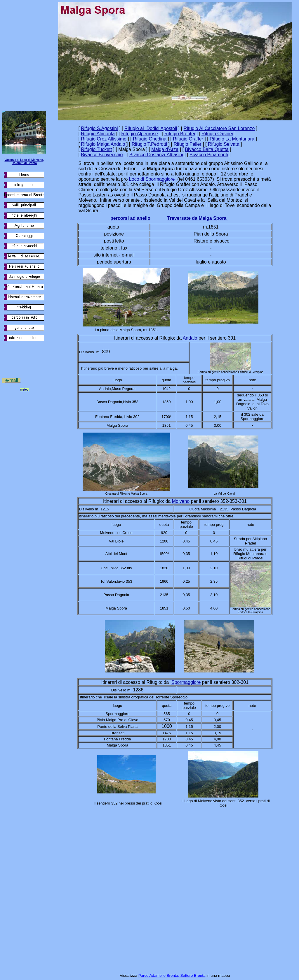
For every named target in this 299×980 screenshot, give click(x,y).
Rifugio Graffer (188, 139)
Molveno (181, 501)
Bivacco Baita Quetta (207, 149)
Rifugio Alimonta (98, 134)
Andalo (190, 338)
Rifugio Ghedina (150, 139)
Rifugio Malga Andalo (103, 144)
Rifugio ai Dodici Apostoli (151, 128)
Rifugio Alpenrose (139, 134)
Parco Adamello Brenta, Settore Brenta (172, 975)
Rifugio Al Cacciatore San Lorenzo (219, 128)
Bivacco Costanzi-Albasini (156, 155)
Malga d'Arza (165, 149)
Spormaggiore (186, 682)
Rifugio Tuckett (96, 149)
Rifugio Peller (188, 144)
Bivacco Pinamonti (209, 155)
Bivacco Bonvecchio (102, 155)
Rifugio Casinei (217, 134)
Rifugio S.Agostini (99, 128)
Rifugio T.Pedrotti (149, 144)
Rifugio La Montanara (232, 139)
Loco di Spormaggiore (152, 179)
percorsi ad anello (130, 218)
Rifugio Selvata (224, 144)
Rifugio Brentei (180, 134)
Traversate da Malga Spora (198, 218)
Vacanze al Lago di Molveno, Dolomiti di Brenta (24, 161)
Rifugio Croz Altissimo (104, 139)
